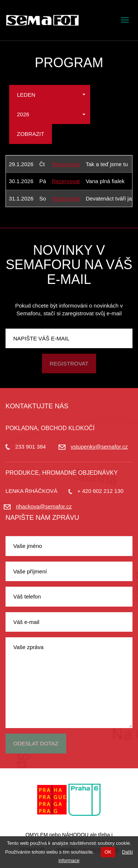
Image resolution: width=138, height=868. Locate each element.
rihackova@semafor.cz (44, 506)
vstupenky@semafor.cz (99, 447)
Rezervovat (66, 164)
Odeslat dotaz (36, 743)
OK (108, 852)
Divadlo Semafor (42, 20)
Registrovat (69, 363)
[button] (50, 95)
